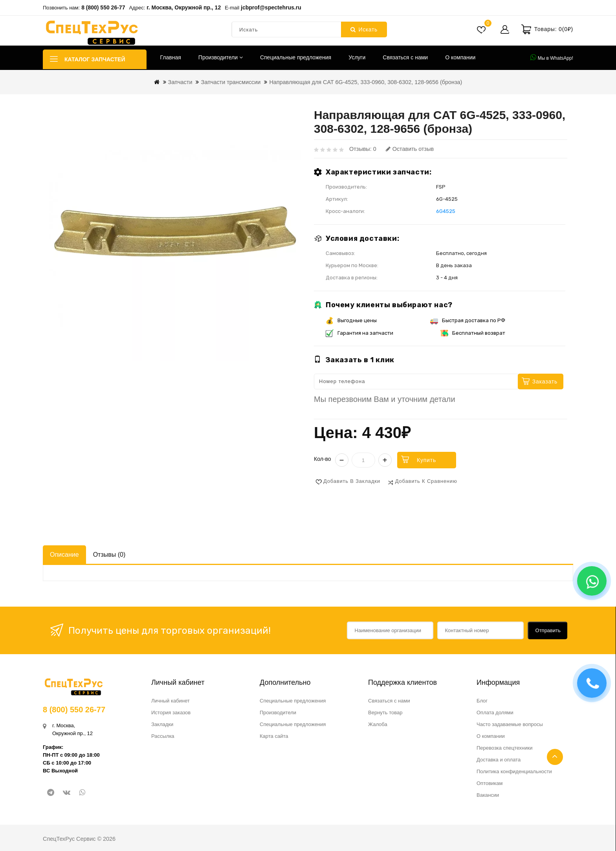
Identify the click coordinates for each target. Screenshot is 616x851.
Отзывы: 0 (363, 149)
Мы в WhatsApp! (552, 57)
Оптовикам (490, 783)
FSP (441, 187)
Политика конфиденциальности (514, 771)
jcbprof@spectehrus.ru (271, 7)
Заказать (545, 381)
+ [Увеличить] (385, 460)
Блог (482, 701)
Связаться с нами (405, 57)
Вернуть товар (385, 713)
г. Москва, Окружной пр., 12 (184, 7)
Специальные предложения (296, 57)
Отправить (548, 630)
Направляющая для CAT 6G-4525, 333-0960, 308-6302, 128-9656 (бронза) (366, 82)
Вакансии (488, 795)
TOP (555, 757)
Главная (171, 57)
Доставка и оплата (499, 760)
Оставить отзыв (410, 149)
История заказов (171, 713)
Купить (426, 460)
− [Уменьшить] (342, 460)
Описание (64, 555)
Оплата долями (495, 713)
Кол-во (323, 459)
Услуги (357, 57)
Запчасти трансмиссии (231, 82)
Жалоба (378, 724)
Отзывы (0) (109, 555)
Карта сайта (274, 736)
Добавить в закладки (352, 481)
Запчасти (180, 82)
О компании (460, 57)
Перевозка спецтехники (505, 748)
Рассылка (163, 736)
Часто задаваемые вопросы (510, 724)
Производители (221, 57)
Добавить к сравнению (426, 481)
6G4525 (446, 211)
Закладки (162, 724)
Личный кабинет (170, 701)
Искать (364, 29)
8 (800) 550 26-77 (103, 7)
